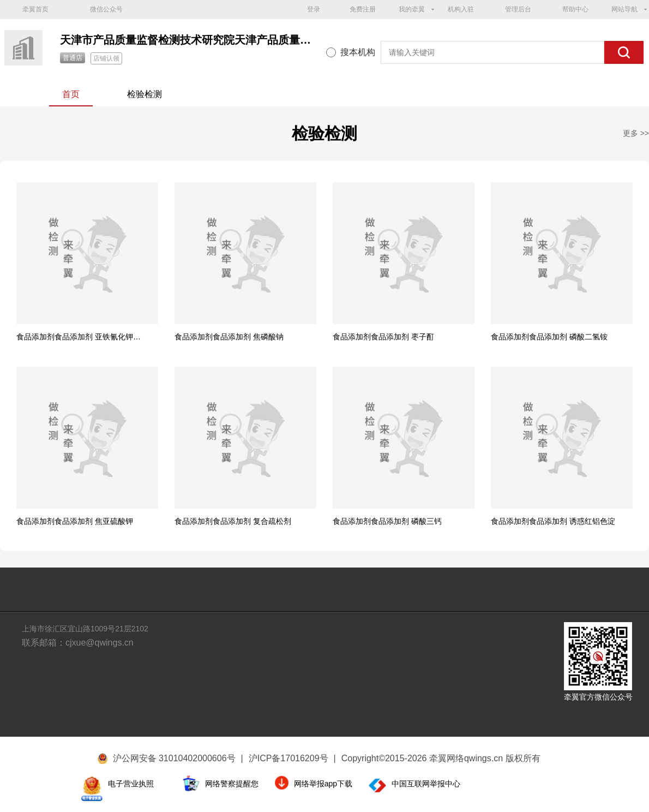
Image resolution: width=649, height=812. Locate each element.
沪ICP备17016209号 (292, 758)
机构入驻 (461, 9)
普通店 (73, 58)
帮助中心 (575, 9)
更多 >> (636, 133)
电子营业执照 (131, 784)
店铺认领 (106, 58)
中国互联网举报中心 (426, 784)
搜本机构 (358, 52)
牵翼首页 (35, 9)
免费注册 (363, 9)
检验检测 (145, 94)
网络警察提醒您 (232, 784)
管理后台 (518, 9)
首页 (71, 94)
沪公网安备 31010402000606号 (174, 758)
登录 (314, 9)
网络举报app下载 (323, 784)
